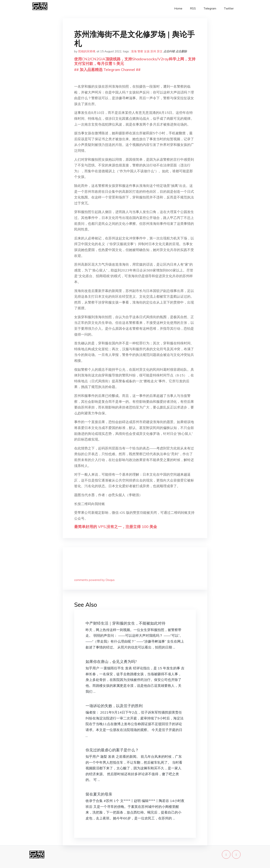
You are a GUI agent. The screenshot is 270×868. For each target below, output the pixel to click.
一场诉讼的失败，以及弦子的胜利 (114, 706)
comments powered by (94, 580)
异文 (160, 51)
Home (178, 8)
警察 (140, 51)
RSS (193, 8)
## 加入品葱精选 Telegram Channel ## (107, 70)
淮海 (134, 51)
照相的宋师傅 (87, 51)
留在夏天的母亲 (99, 794)
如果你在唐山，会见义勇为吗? (111, 661)
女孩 (147, 51)
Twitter (229, 8)
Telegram (210, 8)
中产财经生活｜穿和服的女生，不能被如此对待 (125, 623)
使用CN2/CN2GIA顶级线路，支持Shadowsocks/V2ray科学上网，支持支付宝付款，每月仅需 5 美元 (135, 61)
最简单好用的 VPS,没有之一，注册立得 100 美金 (116, 527)
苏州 (153, 51)
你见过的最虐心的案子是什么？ (112, 750)
